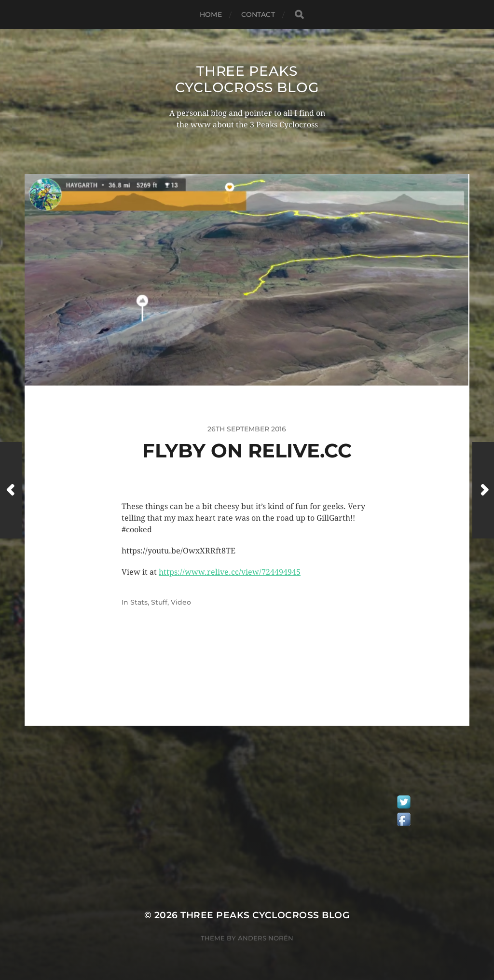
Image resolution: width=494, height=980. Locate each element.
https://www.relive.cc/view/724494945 (230, 572)
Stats (139, 602)
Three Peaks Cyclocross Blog (247, 79)
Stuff (159, 602)
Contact (258, 14)
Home (211, 14)
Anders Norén (266, 938)
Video (181, 602)
